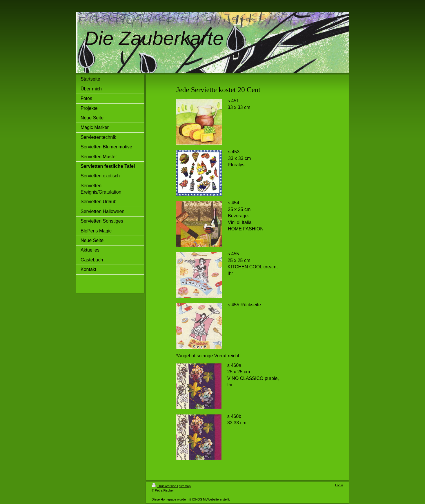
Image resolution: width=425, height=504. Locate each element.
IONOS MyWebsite (205, 499)
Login (339, 485)
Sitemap (185, 486)
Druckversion (164, 486)
